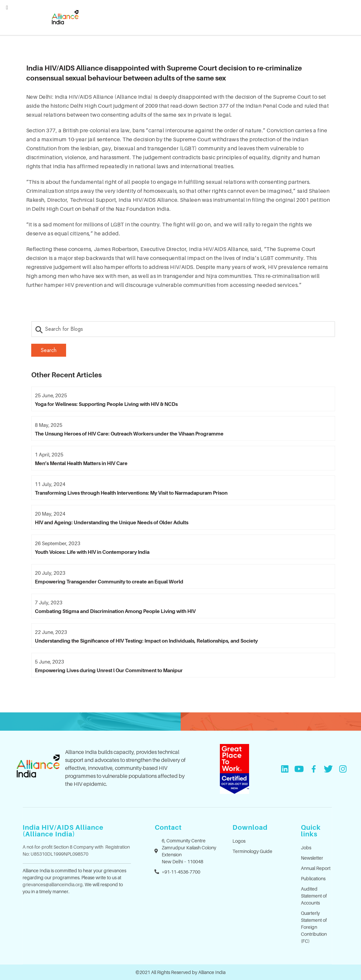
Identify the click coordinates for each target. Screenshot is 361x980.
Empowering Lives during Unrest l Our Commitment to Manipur (109, 670)
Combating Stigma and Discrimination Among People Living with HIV (115, 611)
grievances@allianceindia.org (53, 884)
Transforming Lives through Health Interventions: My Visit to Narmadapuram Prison (131, 493)
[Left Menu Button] (7, 7)
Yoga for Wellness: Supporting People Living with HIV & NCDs (106, 404)
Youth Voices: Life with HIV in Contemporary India (92, 552)
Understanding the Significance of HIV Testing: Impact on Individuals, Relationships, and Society (146, 641)
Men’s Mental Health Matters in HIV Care (81, 463)
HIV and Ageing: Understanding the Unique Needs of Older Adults (112, 522)
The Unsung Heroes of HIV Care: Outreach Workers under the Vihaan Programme (129, 433)
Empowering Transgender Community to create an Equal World (109, 581)
